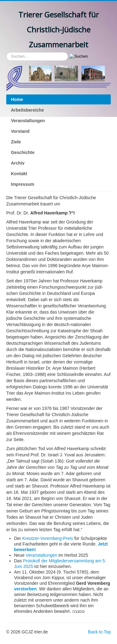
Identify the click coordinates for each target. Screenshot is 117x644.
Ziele (16, 142)
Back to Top (99, 632)
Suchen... (6, 52)
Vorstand (20, 131)
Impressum (23, 184)
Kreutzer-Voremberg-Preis (48, 538)
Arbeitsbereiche (27, 110)
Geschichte (23, 152)
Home (17, 99)
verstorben (25, 589)
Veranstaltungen (28, 121)
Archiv (18, 163)
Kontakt (19, 174)
